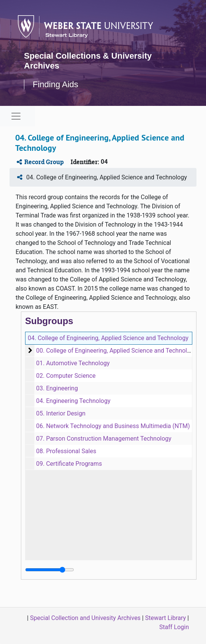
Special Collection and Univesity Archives (85, 618)
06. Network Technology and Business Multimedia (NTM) (113, 426)
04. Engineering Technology (73, 401)
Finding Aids (55, 84)
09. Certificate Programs (69, 464)
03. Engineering (57, 388)
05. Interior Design (61, 413)
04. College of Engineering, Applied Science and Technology (108, 338)
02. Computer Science (66, 376)
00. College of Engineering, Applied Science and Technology (116, 351)
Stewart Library (166, 618)
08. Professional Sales (66, 451)
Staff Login (174, 627)
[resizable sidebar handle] (50, 570)
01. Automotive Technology (73, 363)
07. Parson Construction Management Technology (104, 439)
